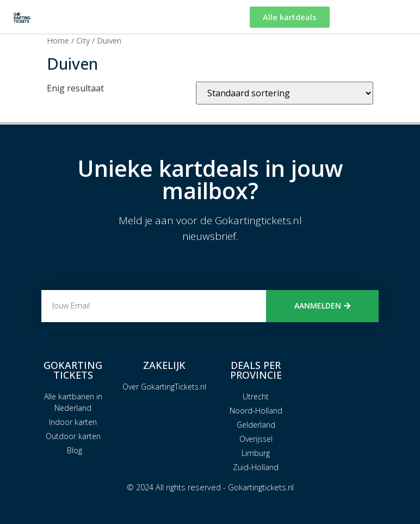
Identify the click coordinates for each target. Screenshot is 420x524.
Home (58, 40)
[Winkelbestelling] (285, 93)
